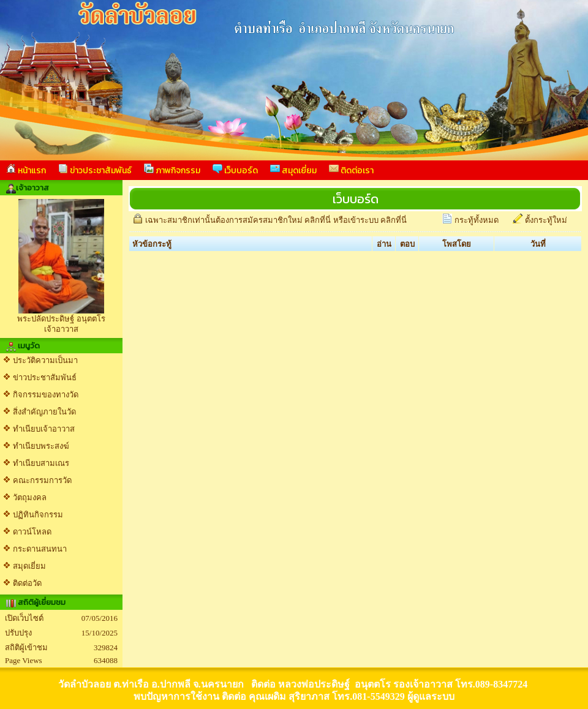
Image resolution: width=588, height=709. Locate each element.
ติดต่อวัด (27, 583)
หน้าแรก (26, 170)
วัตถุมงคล (30, 497)
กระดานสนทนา (40, 549)
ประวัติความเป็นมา (45, 360)
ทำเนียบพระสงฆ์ (41, 446)
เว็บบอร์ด (235, 170)
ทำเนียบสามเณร (41, 463)
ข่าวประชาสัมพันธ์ (95, 170)
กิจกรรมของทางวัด (46, 395)
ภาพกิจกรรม (172, 170)
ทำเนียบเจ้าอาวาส (44, 429)
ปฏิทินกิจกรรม (38, 515)
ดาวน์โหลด (32, 532)
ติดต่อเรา (351, 170)
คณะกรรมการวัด (42, 480)
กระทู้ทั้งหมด (477, 220)
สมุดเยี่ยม (293, 170)
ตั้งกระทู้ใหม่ (546, 220)
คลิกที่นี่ (318, 220)
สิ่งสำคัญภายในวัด (44, 412)
